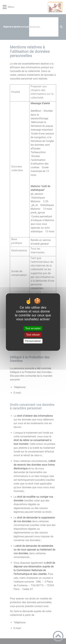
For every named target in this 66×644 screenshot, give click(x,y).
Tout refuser (33, 335)
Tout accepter (33, 328)
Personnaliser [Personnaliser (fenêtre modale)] (33, 341)
